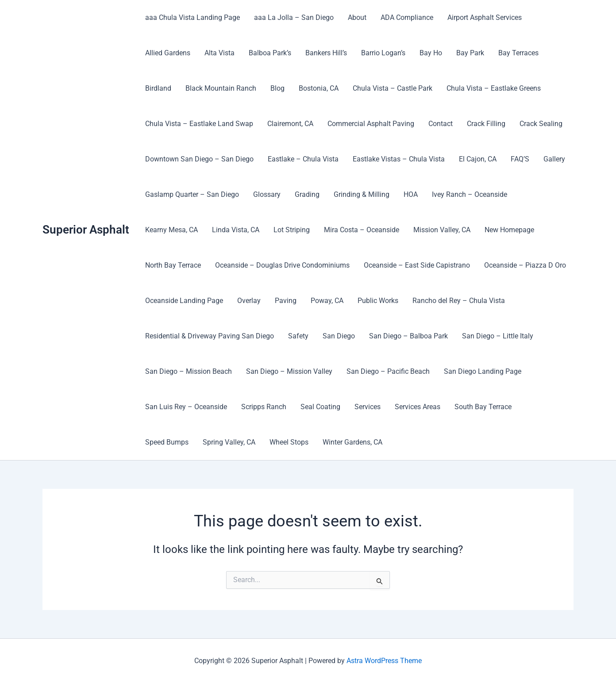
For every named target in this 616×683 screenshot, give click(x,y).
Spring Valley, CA (229, 442)
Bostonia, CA (319, 88)
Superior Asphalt (86, 230)
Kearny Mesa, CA (171, 230)
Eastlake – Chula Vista (303, 159)
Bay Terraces (518, 53)
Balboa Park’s (270, 53)
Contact (441, 124)
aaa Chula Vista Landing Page (192, 17)
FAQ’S (520, 159)
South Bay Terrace (483, 407)
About (357, 17)
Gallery (554, 159)
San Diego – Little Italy (498, 336)
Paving (286, 301)
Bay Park (470, 53)
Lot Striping (292, 230)
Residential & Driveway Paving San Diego (210, 336)
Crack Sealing (541, 124)
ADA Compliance (407, 17)
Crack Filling (486, 124)
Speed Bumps (167, 442)
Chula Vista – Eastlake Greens (494, 88)
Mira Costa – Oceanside (362, 230)
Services (368, 407)
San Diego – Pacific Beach (388, 371)
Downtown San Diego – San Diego (199, 159)
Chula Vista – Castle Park (393, 88)
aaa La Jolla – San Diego (294, 17)
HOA (411, 194)
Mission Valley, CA (442, 230)
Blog (277, 88)
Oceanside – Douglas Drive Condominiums (282, 265)
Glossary (267, 194)
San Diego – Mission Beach (189, 371)
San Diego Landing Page (483, 371)
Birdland (158, 88)
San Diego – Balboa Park (408, 336)
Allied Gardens (168, 53)
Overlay (249, 301)
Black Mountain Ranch (221, 88)
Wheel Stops (289, 442)
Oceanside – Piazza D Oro (525, 265)
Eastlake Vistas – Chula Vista (399, 159)
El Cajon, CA (478, 159)
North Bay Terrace (173, 265)
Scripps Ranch (264, 407)
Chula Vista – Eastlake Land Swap (199, 124)
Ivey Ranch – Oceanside (470, 194)
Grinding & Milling (362, 194)
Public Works (378, 301)
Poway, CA (327, 301)
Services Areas (418, 407)
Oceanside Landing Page (184, 301)
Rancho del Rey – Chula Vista (459, 301)
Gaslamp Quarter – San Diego (192, 194)
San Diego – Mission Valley (289, 371)
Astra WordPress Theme (384, 661)
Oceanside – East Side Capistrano (417, 265)
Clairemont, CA (290, 124)
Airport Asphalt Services (485, 17)
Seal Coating (320, 407)
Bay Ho (431, 53)
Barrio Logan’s (383, 53)
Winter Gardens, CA (352, 442)
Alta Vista (219, 53)
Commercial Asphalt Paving (371, 124)
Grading (307, 194)
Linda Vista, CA (236, 230)
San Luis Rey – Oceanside (186, 407)
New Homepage (509, 230)
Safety (298, 336)
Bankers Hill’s (326, 53)
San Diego (339, 336)
